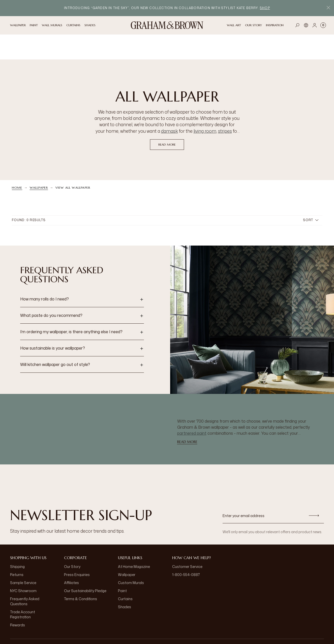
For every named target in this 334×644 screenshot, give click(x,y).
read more (167, 119)
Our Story (72, 541)
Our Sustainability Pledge (85, 566)
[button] (82, 274)
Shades (125, 582)
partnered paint (192, 408)
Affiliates (71, 557)
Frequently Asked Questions (25, 576)
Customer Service (187, 541)
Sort (311, 195)
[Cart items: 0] (323, 25)
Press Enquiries (77, 549)
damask (170, 106)
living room (205, 106)
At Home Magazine (134, 541)
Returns (17, 549)
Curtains (125, 574)
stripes (225, 106)
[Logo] (167, 25)
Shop (265, 8)
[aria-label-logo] (167, 629)
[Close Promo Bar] (328, 8)
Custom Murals (131, 557)
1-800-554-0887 (186, 549)
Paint (122, 566)
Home (17, 162)
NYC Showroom (23, 566)
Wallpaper (39, 162)
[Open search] (297, 25)
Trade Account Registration (23, 589)
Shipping (17, 541)
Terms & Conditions (81, 574)
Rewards (18, 600)
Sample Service (23, 557)
